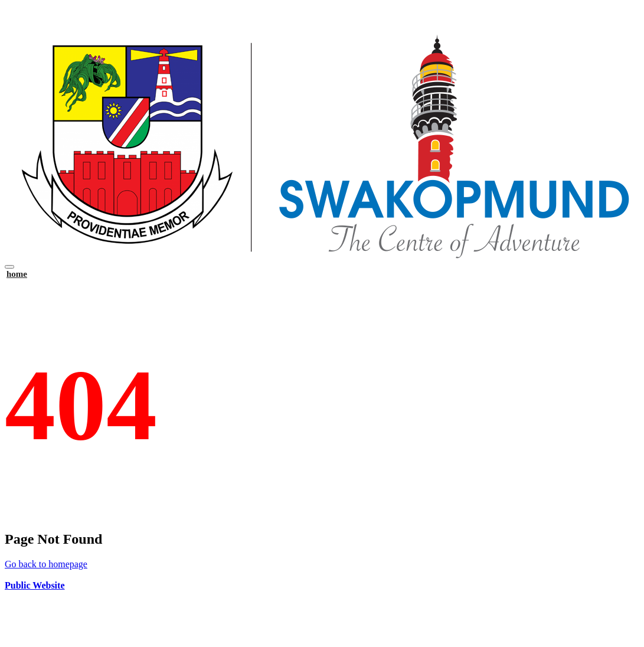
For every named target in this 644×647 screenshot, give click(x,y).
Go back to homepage (46, 564)
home (17, 274)
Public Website (35, 585)
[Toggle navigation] (9, 267)
